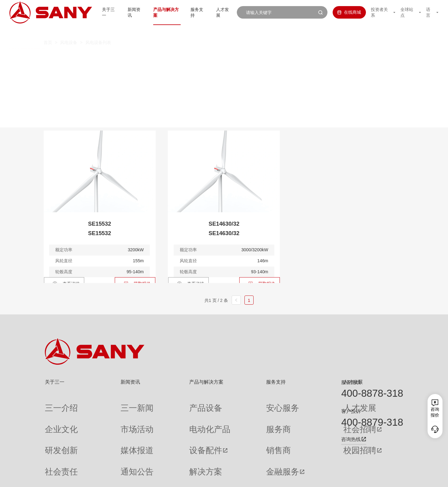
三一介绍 (53, 403)
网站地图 (313, 478)
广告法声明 (394, 478)
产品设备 (164, 403)
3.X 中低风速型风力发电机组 (151, 57)
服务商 (232, 414)
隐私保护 (352, 478)
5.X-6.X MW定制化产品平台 (334, 57)
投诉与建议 (237, 459)
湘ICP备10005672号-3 (122, 478)
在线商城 (344, 12)
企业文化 (53, 414)
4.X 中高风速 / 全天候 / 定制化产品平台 (243, 57)
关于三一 (101, 12)
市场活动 (109, 414)
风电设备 (69, 31)
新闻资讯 (128, 12)
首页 (48, 31)
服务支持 (195, 12)
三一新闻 (109, 403)
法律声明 (372, 478)
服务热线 (351, 382)
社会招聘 (292, 415)
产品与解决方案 (161, 12)
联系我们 (332, 478)
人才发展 (222, 12)
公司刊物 (53, 459)
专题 (105, 459)
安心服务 (234, 403)
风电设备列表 (98, 31)
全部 (102, 57)
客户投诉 (351, 411)
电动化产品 (167, 414)
